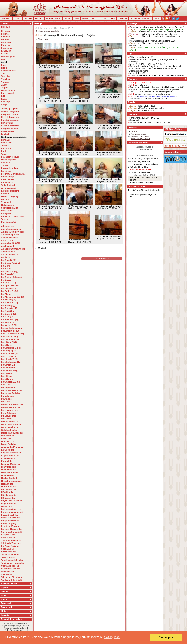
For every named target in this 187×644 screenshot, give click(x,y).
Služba (4, 165)
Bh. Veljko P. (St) (9, 325)
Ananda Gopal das (10, 235)
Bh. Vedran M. (8, 322)
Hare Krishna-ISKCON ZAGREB (144, 118)
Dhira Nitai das (8, 413)
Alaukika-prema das (11, 229)
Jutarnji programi (10, 109)
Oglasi (76, 18)
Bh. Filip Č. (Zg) (9, 283)
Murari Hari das (9, 487)
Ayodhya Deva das (10, 254)
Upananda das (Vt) (10, 566)
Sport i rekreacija (10, 208)
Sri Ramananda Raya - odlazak (144, 164)
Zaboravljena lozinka (140, 136)
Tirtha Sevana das (10, 555)
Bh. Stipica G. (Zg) (10, 320)
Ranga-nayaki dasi (10, 521)
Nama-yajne (7, 123)
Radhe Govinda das (11, 518)
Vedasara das (8, 572)
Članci (58, 18)
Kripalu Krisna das (10, 455)
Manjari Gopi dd (9, 478)
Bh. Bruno (6, 269)
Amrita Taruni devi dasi (13, 232)
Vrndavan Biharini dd (12, 580)
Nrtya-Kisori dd (9, 504)
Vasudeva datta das (11, 569)
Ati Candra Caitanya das (13, 249)
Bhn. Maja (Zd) (8, 365)
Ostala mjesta (8, 90)
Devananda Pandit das (12, 404)
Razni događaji (8, 222)
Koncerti (5, 194)
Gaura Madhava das (11, 424)
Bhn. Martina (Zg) (10, 371)
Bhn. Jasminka (8, 356)
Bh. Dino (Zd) (8, 274)
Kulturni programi (10, 191)
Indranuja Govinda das (12, 433)
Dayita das (6, 399)
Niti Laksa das (8, 498)
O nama (17, 18)
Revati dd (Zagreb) (10, 526)
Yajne (4, 154)
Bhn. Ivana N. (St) (10, 354)
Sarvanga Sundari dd (12, 532)
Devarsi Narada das (11, 407)
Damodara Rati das (11, 393)
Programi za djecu (10, 129)
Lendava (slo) (8, 56)
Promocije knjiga (9, 168)
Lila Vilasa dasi (9, 467)
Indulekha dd (8, 436)
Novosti (49, 18)
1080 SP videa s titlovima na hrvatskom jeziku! (151, 92)
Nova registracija (139, 134)
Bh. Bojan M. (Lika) (10, 263)
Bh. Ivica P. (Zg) (9, 288)
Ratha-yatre (7, 182)
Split (3, 73)
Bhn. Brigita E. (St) (10, 339)
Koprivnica (7, 48)
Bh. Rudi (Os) (8, 311)
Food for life (7, 211)
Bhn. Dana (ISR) (9, 342)
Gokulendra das (9, 430)
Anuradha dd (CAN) (11, 243)
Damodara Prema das (12, 390)
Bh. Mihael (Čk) (9, 300)
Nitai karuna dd (9, 495)
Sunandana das (9, 552)
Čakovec (5, 37)
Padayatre (6, 213)
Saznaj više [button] (112, 637)
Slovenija (6, 102)
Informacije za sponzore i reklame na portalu (150, 99)
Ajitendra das (8, 226)
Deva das (6, 402)
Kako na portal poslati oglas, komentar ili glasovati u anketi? (157, 87)
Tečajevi (5, 146)
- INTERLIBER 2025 (142, 106)
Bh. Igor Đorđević (10, 286)
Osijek (4, 62)
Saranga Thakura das (12, 529)
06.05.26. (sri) (135, 161)
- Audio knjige (138, 85)
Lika (3, 59)
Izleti (3, 151)
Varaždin (5, 76)
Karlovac (5, 45)
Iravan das (6, 438)
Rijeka (4, 68)
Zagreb (5, 88)
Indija (4, 99)
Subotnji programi (10, 120)
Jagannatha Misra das (12, 447)
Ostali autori (7, 506)
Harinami (6, 140)
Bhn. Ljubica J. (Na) (11, 362)
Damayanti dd (8, 387)
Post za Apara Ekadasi (140, 169)
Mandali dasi (7, 475)
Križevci (5, 54)
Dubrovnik (6, 42)
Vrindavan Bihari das (11, 577)
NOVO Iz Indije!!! (137, 73)
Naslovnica (6, 18)
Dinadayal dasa (9, 416)
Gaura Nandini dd (10, 427)
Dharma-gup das (9, 410)
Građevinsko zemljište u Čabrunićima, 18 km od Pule (154, 69)
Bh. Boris (6, 266)
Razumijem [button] (166, 637)
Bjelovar (5, 34)
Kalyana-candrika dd (11, 453)
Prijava (157, 18)
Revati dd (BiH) (9, 523)
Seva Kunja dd (8, 538)
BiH (3, 96)
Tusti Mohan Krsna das (12, 563)
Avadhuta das (8, 252)
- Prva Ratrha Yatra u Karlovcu (148, 108)
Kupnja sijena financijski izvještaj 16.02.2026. (150, 122)
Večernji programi (10, 112)
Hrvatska (5, 31)
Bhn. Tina (6, 385)
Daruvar (5, 39)
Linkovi (112, 18)
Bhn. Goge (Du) (9, 351)
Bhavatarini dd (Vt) (10, 331)
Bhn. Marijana (8, 368)
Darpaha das (7, 396)
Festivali (5, 134)
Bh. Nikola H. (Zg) (10, 303)
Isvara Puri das (8, 444)
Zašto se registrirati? (140, 139)
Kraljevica (6, 51)
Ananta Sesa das (9, 237)
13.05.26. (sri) (135, 167)
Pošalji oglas (88, 18)
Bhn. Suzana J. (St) (11, 382)
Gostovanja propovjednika (14, 137)
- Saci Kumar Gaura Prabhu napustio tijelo (153, 34)
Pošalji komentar (102, 259)
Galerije (67, 18)
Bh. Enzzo (6, 280)
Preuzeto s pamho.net (12, 512)
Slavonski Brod (9, 71)
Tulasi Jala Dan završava (141, 183)
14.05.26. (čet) (135, 172)
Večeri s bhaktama (10, 126)
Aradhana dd (7, 246)
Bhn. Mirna (7, 376)
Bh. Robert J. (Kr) (10, 308)
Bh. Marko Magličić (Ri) (13, 297)
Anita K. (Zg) (7, 240)
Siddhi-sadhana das (11, 540)
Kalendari (147, 18)
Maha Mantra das (10, 472)
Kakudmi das (8, 450)
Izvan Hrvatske (8, 93)
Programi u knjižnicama (13, 174)
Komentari (101, 18)
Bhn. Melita (7, 373)
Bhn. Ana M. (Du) (9, 337)
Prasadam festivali (10, 157)
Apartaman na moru (139, 71)
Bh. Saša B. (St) (9, 314)
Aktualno (39, 18)
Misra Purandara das (11, 481)
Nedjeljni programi (10, 117)
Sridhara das (7, 549)
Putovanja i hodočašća (12, 216)
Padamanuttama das (11, 509)
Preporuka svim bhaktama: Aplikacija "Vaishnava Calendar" (157, 27)
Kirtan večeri (7, 179)
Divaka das (7, 419)
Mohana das (7, 484)
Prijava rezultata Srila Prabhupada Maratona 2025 (152, 41)
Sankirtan (6, 171)
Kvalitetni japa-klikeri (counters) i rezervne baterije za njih (156, 66)
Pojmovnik (122, 18)
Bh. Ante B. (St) (9, 260)
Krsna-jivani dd (9, 458)
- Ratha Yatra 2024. (142, 110)
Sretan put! (134, 120)
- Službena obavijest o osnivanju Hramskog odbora (156, 32)
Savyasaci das (8, 535)
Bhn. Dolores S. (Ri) (11, 348)
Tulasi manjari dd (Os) (12, 560)
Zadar (4, 85)
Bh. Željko (6, 257)
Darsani (5, 199)
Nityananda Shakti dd (12, 501)
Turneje (5, 219)
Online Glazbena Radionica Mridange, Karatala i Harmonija (157, 75)
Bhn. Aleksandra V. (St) (12, 334)
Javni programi (9, 188)
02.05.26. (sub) (135, 159)
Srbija (4, 105)
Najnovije (28, 18)
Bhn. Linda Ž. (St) (10, 359)
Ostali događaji (9, 160)
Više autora (7, 574)
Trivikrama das (8, 557)
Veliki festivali (8, 185)
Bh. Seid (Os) (8, 317)
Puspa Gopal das (10, 515)
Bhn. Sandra (7, 379)
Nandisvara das (9, 489)
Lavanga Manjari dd (11, 464)
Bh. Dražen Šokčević (11, 277)
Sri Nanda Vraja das (11, 543)
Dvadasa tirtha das (10, 421)
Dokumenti (135, 18)
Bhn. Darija (7, 345)
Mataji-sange (7, 205)
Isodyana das (8, 441)
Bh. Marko (6, 294)
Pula (3, 65)
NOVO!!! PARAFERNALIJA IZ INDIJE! (147, 64)
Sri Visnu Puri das (10, 546)
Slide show (43, 39)
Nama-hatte (7, 143)
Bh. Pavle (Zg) (8, 305)
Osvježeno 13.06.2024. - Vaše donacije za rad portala (154, 89)
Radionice (6, 148)
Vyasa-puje (7, 202)
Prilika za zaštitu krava (140, 57)
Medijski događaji (10, 196)
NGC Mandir (7, 492)
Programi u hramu (10, 114)
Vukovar (5, 82)
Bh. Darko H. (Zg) (10, 271)
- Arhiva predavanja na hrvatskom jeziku (150, 94)
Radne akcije (7, 177)
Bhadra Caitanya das (11, 328)
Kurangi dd (7, 461)
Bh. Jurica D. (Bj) (10, 291)
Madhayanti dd (8, 470)
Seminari (5, 163)
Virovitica (6, 79)
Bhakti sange (8, 131)
